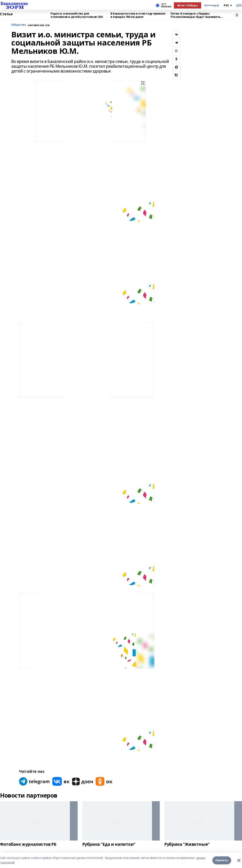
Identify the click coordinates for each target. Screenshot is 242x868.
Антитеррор (212, 5)
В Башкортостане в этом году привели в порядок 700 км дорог (138, 15)
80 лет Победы (188, 5)
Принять (222, 860)
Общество (19, 25)
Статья (6, 14)
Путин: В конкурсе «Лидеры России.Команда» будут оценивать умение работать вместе (196, 15)
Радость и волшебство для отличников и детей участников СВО (77, 15)
